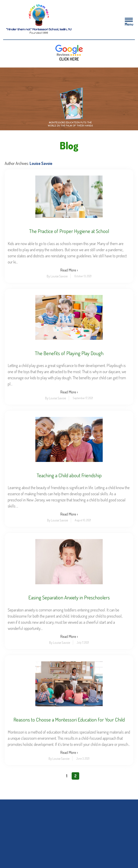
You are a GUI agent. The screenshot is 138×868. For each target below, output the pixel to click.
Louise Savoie (41, 163)
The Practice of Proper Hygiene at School (69, 231)
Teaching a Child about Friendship (69, 475)
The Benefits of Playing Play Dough (69, 353)
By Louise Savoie (57, 276)
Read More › (69, 270)
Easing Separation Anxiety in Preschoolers (69, 597)
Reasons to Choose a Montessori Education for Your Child (69, 719)
